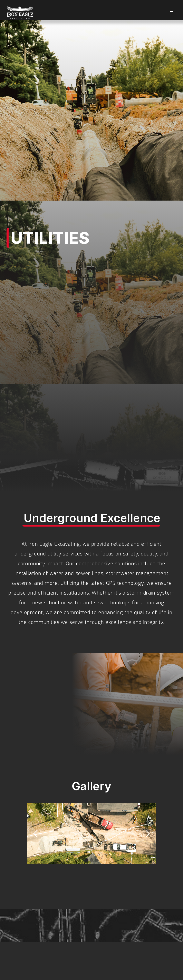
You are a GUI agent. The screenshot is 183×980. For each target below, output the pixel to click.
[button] (172, 10)
